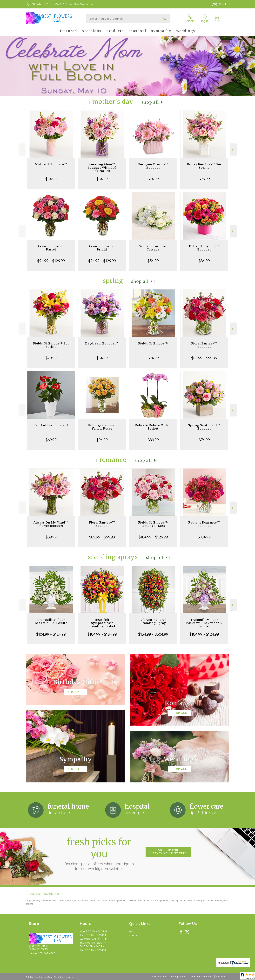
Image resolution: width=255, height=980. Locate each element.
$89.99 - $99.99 (204, 358)
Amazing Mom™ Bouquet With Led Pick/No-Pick (102, 168)
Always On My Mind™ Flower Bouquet (51, 524)
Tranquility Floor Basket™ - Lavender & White (204, 623)
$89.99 (153, 440)
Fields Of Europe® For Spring (51, 345)
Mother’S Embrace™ (51, 164)
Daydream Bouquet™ (102, 343)
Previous (22, 150)
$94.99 (102, 440)
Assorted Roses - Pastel (51, 248)
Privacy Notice (178, 977)
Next (233, 150)
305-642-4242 (40, 4)
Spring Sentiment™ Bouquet (204, 427)
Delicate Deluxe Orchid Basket (153, 427)
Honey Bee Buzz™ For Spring (204, 166)
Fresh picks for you (99, 854)
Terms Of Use (158, 977)
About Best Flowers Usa (42, 894)
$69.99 (51, 440)
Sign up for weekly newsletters (168, 852)
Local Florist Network (201, 977)
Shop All (150, 102)
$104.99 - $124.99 (51, 634)
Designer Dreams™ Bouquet (153, 166)
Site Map (221, 977)
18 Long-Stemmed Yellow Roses (102, 427)
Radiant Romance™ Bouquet (204, 524)
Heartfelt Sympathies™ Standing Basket (102, 623)
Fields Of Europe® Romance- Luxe (153, 524)
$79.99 (204, 179)
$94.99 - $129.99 (51, 261)
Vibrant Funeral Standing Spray (153, 621)
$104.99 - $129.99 (153, 537)
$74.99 (153, 179)
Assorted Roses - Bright (102, 248)
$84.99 (51, 179)
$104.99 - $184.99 (102, 634)
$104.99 (204, 537)
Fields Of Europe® (153, 343)
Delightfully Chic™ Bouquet (204, 248)
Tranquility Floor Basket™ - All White (51, 621)
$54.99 (153, 261)
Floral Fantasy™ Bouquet (204, 345)
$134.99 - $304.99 (153, 634)
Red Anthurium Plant (51, 425)
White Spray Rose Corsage (153, 248)
